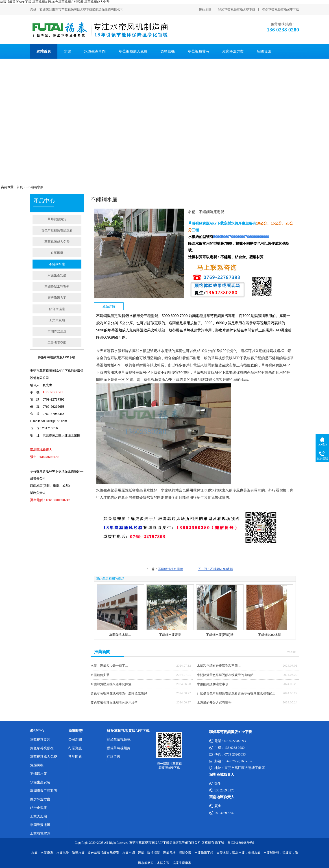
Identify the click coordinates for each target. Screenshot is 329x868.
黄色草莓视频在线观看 (57, 230)
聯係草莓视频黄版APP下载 (281, 10)
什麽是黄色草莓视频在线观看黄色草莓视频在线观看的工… (238, 693)
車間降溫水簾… (120, 635)
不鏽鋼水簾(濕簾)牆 (220, 635)
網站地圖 (205, 10)
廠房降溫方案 (233, 51)
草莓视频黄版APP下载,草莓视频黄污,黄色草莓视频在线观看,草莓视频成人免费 (55, 2)
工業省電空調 (57, 343)
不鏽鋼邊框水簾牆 (170, 569)
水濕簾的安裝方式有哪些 (214, 703)
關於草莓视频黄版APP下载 (237, 10)
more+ (292, 652)
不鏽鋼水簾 (35, 187)
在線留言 (113, 757)
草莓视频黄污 (198, 51)
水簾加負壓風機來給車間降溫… (113, 684)
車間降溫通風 (57, 331)
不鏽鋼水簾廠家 (170, 635)
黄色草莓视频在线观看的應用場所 (114, 703)
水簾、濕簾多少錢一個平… (109, 666)
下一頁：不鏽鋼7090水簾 (215, 569)
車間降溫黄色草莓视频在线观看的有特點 (225, 675)
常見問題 (75, 757)
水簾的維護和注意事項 (213, 684)
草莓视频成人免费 (133, 51)
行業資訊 (75, 748)
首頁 (20, 187)
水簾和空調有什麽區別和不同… (219, 666)
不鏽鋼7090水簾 (269, 635)
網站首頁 (44, 51)
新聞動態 (76, 731)
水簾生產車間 (95, 51)
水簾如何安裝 (100, 675)
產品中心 (37, 731)
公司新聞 (75, 740)
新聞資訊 (264, 51)
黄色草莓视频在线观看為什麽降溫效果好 (119, 693)
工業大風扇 (57, 320)
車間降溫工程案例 (57, 286)
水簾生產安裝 (57, 275)
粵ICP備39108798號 (241, 843)
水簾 (68, 51)
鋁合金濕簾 (57, 309)
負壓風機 (168, 51)
